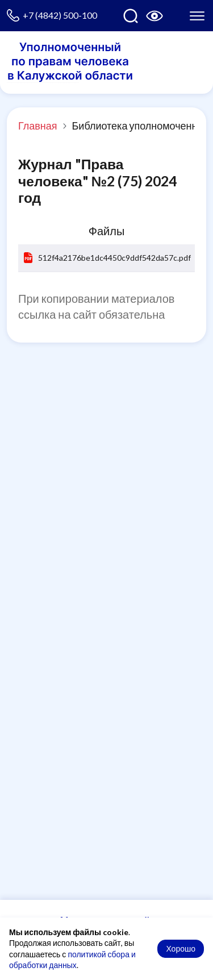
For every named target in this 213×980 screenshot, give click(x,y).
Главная (38, 126)
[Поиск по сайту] (131, 16)
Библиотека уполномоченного (142, 126)
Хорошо (181, 948)
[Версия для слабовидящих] (154, 16)
